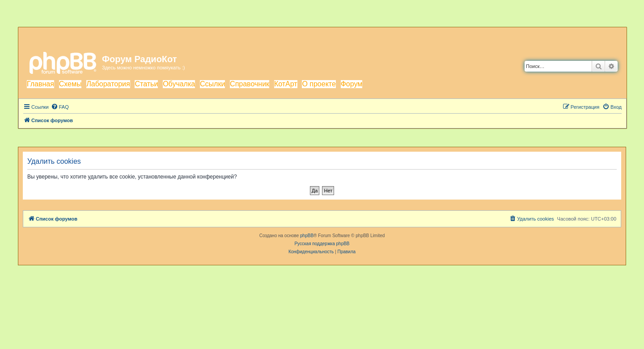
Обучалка (179, 84)
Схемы (70, 84)
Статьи (146, 84)
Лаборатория (108, 84)
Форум (352, 84)
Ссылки (212, 84)
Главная (40, 84)
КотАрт (286, 84)
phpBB (307, 236)
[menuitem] (60, 107)
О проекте (319, 84)
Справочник (250, 84)
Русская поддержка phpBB (322, 244)
